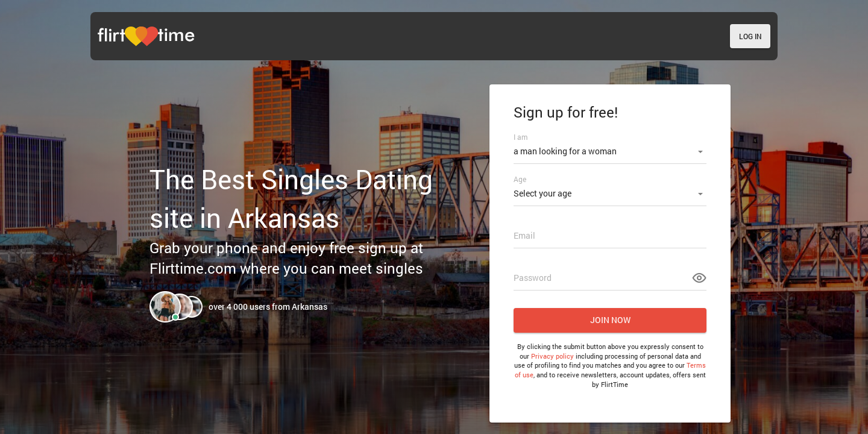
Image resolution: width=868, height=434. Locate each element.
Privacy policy (552, 356)
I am (520, 137)
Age (520, 179)
